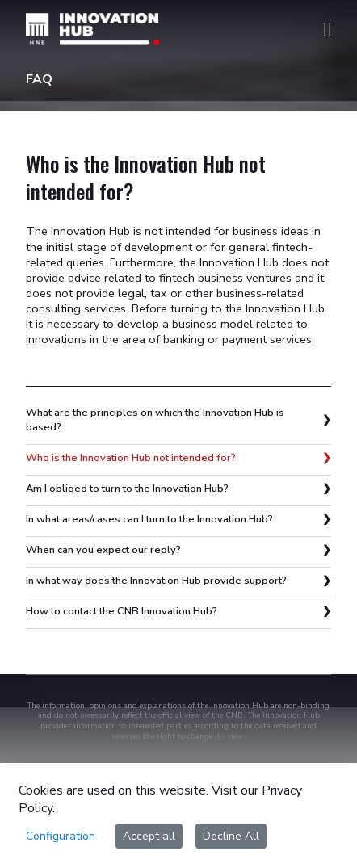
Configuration (61, 836)
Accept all (149, 836)
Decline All (231, 836)
